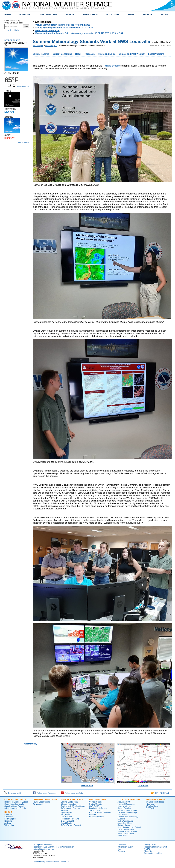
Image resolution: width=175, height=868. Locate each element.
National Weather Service (43, 849)
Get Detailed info (23, 86)
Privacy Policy (150, 845)
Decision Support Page (127, 812)
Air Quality (65, 815)
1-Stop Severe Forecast (71, 825)
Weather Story (31, 744)
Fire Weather (66, 817)
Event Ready (66, 823)
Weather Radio (152, 806)
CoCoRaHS (94, 806)
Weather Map (88, 785)
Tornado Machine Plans (127, 831)
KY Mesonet (38, 804)
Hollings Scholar (111, 66)
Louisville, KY (51, 46)
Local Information (129, 800)
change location (24, 142)
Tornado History (96, 810)
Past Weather (98, 800)
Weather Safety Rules (155, 802)
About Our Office (125, 823)
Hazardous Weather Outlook (16, 802)
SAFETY (70, 15)
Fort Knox (8, 815)
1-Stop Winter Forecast (71, 808)
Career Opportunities (153, 853)
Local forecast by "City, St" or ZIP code (14, 22)
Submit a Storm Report (14, 806)
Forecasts (90, 54)
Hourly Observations (41, 802)
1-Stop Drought (67, 821)
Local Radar (144, 785)
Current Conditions (62, 54)
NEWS (131, 15)
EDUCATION (113, 15)
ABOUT (164, 15)
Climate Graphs (96, 802)
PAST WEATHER (49, 15)
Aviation (64, 810)
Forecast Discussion (126, 804)
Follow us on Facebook (44, 793)
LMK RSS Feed (160, 793)
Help (119, 849)
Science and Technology (128, 817)
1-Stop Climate (95, 804)
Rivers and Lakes (107, 54)
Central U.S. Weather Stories (73, 806)
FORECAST (26, 15)
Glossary (121, 851)
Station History (124, 825)
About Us (148, 851)
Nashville (8, 821)
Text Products (123, 815)
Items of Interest (124, 806)
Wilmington (9, 825)
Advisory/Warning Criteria (15, 808)
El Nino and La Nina (69, 802)
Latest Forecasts (72, 800)
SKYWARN (151, 808)
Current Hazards (41, 54)
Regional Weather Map (127, 810)
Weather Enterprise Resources (126, 835)
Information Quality (125, 847)
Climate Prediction (69, 804)
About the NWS (124, 802)
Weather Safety (156, 800)
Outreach (121, 819)
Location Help (12, 30)
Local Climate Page (126, 829)
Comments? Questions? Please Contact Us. (51, 862)
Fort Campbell (10, 819)
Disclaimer (122, 845)
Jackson (8, 823)
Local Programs (156, 54)
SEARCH (147, 15)
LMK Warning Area (125, 821)
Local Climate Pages (98, 808)
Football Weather (96, 817)
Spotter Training (124, 808)
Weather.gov (38, 46)
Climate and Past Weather (132, 54)
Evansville (9, 817)
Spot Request (67, 812)
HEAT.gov (150, 804)
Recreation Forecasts (70, 819)
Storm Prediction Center (14, 804)
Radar (78, 54)
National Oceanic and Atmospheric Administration (53, 847)
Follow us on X (13, 793)
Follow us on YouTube (72, 793)
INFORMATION (90, 15)
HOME (8, 15)
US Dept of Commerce (42, 845)
